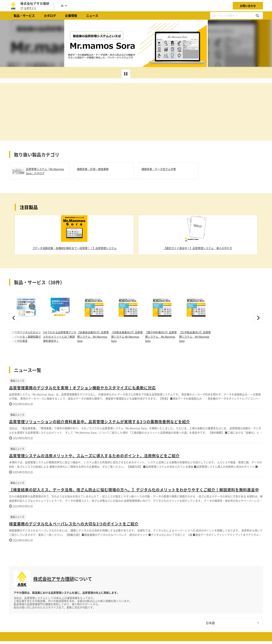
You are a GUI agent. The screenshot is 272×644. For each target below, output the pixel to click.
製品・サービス (24, 16)
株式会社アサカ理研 (54, 579)
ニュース (92, 16)
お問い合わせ (248, 6)
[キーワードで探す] (257, 16)
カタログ (50, 16)
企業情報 (71, 16)
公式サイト (28, 8)
